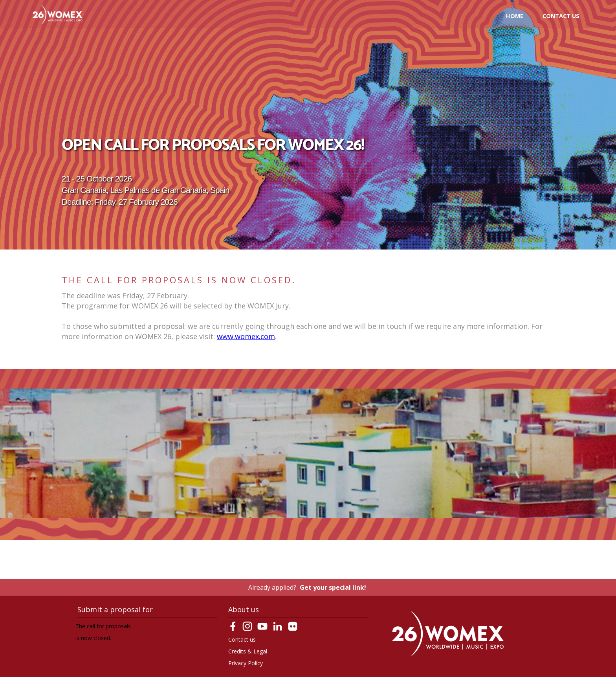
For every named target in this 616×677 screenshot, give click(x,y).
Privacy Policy (246, 663)
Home (515, 16)
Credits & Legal (248, 651)
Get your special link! (333, 587)
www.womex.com (246, 336)
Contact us (561, 16)
